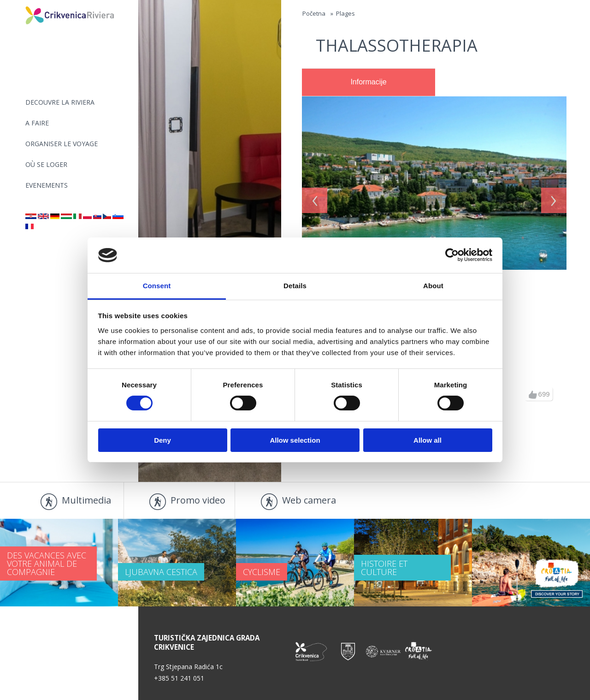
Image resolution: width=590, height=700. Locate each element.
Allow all (428, 440)
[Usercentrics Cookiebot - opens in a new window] (452, 255)
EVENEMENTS (47, 185)
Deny (162, 440)
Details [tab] (295, 286)
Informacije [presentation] (368, 82)
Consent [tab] (157, 286)
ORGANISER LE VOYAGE (62, 144)
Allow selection (295, 440)
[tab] (369, 83)
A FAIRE (37, 123)
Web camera (309, 500)
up (533, 395)
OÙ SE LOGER (46, 164)
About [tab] (433, 286)
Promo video (198, 500)
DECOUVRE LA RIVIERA (60, 102)
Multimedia (86, 500)
